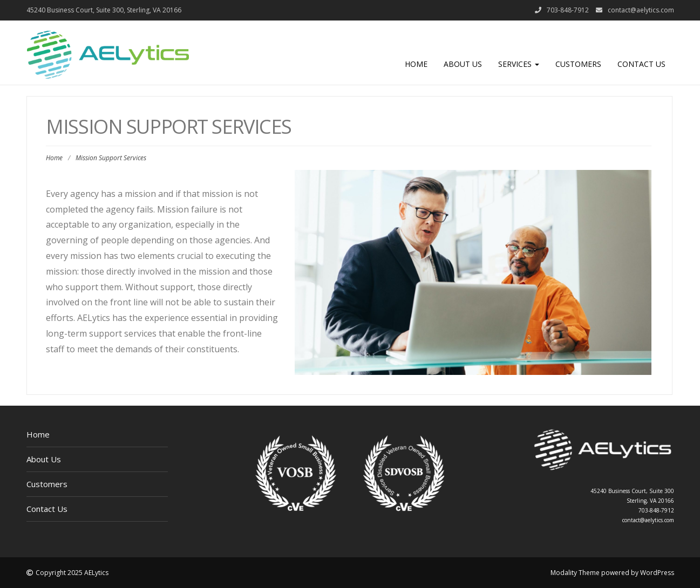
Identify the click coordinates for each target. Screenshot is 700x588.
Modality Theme (575, 573)
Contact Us (641, 64)
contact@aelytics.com (641, 10)
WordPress (657, 573)
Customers (578, 64)
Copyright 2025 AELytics (72, 573)
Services (519, 64)
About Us (463, 64)
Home (416, 64)
